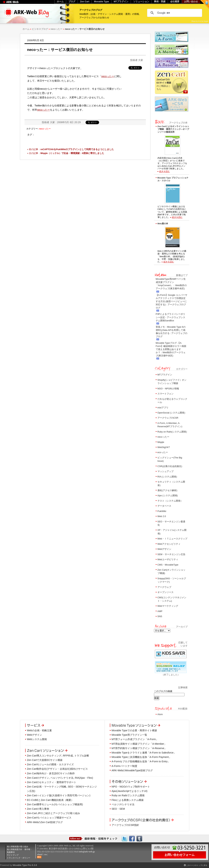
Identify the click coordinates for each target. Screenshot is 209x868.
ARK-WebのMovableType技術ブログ (132, 770)
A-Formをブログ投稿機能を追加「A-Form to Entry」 (141, 761)
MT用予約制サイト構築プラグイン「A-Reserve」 (139, 748)
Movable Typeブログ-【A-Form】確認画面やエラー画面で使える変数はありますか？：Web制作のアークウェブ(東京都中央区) (171, 349)
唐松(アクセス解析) (167, 490)
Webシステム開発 (37, 739)
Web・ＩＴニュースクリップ (172, 539)
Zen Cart (85, 1)
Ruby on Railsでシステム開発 (128, 795)
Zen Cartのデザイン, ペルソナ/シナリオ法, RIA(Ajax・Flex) (60, 778)
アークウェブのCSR (168, 418)
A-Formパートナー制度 (125, 766)
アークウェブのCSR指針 (125, 825)
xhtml (40, 854)
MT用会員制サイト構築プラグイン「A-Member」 (139, 744)
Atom (160, 714)
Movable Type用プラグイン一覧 (129, 735)
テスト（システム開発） (170, 501)
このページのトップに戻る (197, 865)
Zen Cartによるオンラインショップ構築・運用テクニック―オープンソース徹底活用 (173, 129)
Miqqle (161, 442)
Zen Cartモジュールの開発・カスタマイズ (50, 764)
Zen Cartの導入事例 (38, 809)
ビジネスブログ (40, 29)
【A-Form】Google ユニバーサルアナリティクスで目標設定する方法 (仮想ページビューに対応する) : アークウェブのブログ (172, 301)
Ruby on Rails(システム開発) (172, 432)
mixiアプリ (163, 408)
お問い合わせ (191, 1)
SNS (160, 616)
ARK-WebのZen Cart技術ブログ (45, 822)
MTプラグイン (165, 375)
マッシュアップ (166, 471)
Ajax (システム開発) (168, 495)
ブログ (72, 1)
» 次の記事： (66, 153)
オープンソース (166, 592)
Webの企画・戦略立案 (39, 730)
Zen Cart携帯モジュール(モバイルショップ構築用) (55, 804)
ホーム (26, 29)
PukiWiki (162, 511)
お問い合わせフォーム (180, 855)
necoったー (56, 29)
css (45, 854)
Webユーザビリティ (168, 559)
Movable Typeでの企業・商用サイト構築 (134, 730)
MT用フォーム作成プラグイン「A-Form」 (135, 739)
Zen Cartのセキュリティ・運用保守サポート (52, 782)
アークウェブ (164, 587)
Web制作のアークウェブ (15, 4)
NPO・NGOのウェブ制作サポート (131, 787)
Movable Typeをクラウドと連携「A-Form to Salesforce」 (144, 753)
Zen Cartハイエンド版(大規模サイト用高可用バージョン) (59, 795)
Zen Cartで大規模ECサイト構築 (45, 760)
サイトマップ (13, 855)
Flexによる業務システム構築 (128, 800)
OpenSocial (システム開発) (171, 413)
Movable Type (102, 1)
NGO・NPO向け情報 (168, 389)
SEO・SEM (118, 809)
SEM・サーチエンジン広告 (171, 554)
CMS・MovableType (168, 565)
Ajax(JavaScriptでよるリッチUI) (130, 791)
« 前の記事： (70, 149)
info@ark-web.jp (87, 852)
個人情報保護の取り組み (18, 847)
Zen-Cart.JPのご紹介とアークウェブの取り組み (54, 813)
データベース (164, 506)
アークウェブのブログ (91, 10)
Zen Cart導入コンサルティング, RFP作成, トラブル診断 (58, 756)
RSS (39, 857)
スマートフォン (166, 394)
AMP (160, 611)
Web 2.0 (162, 516)
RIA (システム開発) (167, 477)
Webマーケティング (168, 606)
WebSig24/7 (164, 447)
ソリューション (141, 1)
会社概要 (175, 1)
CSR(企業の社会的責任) (170, 466)
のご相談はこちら (164, 84)
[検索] (174, 13)
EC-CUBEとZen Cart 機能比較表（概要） (50, 800)
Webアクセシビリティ (169, 544)
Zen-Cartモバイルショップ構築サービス (49, 818)
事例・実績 (160, 1)
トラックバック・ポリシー (19, 858)
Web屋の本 (163, 223)
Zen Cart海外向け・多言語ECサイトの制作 (51, 773)
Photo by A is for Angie (200, 21)
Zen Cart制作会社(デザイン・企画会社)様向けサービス (57, 769)
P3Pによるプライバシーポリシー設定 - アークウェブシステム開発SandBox (171, 317)
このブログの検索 (163, 691)
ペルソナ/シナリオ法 (123, 804)
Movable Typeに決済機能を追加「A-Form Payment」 (141, 757)
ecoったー (163, 452)
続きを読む (165, 171)
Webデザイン (164, 549)
